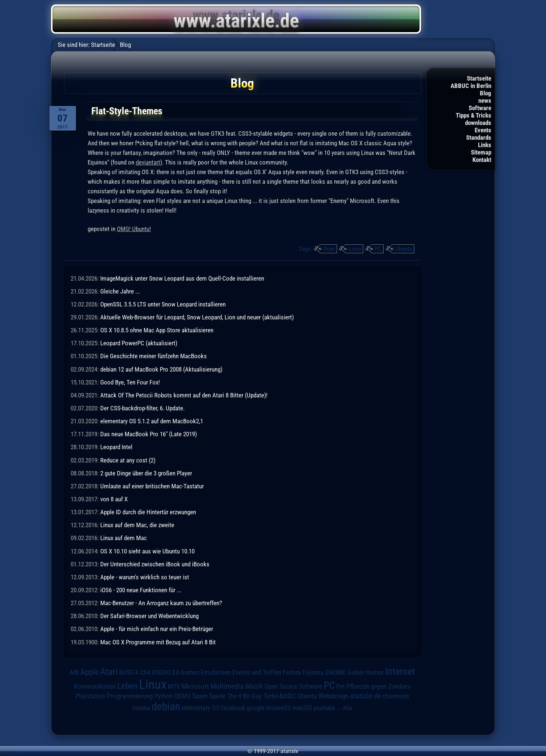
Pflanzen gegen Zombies (378, 686)
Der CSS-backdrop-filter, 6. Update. (142, 408)
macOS (302, 708)
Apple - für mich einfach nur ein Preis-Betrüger (157, 629)
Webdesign (333, 696)
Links (485, 145)
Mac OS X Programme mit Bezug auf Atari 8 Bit (158, 642)
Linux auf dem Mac (124, 538)
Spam (200, 696)
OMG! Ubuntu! (134, 229)
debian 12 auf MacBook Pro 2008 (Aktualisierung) (161, 369)
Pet (341, 686)
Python (164, 696)
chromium (396, 696)
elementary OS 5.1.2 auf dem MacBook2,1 (152, 421)
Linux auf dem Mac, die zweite (137, 525)
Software (480, 108)
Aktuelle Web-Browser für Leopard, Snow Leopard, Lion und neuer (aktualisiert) (197, 317)
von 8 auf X (114, 499)
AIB (74, 672)
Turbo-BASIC (280, 696)
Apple (90, 672)
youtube (324, 708)
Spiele (217, 696)
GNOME (336, 672)
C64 (145, 672)
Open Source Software (293, 686)
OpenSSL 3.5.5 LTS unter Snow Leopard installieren (163, 304)
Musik (254, 686)
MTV (174, 686)
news (485, 101)
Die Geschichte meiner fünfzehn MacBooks (154, 356)
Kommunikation (95, 686)
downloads (478, 123)
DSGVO (161, 672)
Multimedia (227, 686)
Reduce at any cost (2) (128, 460)
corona (141, 708)
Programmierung (130, 696)
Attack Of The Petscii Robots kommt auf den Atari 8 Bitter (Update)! (184, 395)
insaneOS (278, 708)
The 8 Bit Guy (245, 696)
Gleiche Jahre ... (120, 291)
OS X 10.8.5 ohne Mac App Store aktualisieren (157, 330)
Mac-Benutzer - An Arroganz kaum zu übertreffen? (161, 603)
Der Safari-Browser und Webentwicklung (149, 616)
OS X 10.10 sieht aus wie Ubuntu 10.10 (147, 551)
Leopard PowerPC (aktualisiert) (139, 343)
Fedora (292, 672)
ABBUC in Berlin (471, 86)
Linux (355, 249)
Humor (375, 672)
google (256, 708)
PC (378, 249)
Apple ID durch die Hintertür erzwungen (148, 512)
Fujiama (313, 672)
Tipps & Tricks (473, 115)
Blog (486, 93)
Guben (356, 672)
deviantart (148, 162)
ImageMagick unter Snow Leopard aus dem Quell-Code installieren (182, 278)
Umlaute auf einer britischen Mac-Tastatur (152, 486)
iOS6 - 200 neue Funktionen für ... (141, 590)
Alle (348, 708)
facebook (233, 708)
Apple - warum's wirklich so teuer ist (145, 577)
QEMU (182, 696)
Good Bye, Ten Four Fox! (130, 382)
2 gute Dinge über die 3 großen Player (146, 473)
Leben (127, 686)
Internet (400, 671)
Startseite (479, 78)
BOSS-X (129, 672)
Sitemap (481, 152)
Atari (329, 249)
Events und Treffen (257, 672)
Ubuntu (404, 249)
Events (483, 130)
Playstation (90, 696)
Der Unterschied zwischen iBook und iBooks (155, 564)
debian (166, 706)
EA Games (186, 672)
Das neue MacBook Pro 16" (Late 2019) (149, 434)
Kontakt (482, 160)
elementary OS (200, 708)
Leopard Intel (116, 447)
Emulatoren (216, 672)
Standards (479, 138)
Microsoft (195, 686)
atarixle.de (365, 696)
